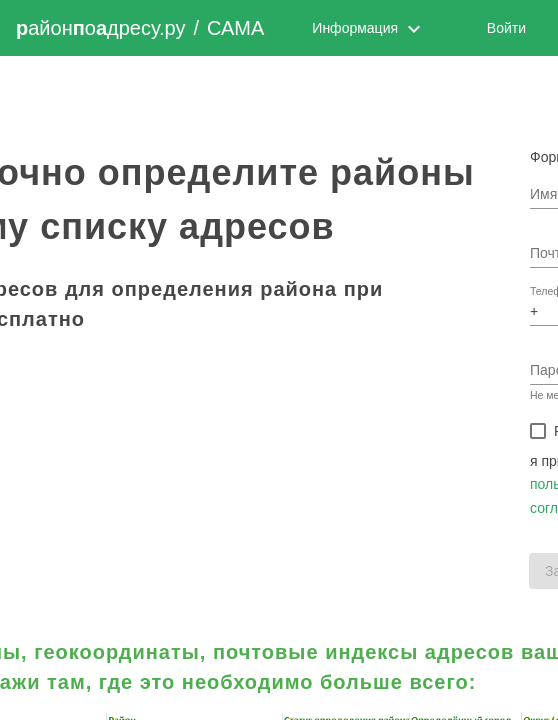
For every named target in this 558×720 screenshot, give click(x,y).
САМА (235, 28)
